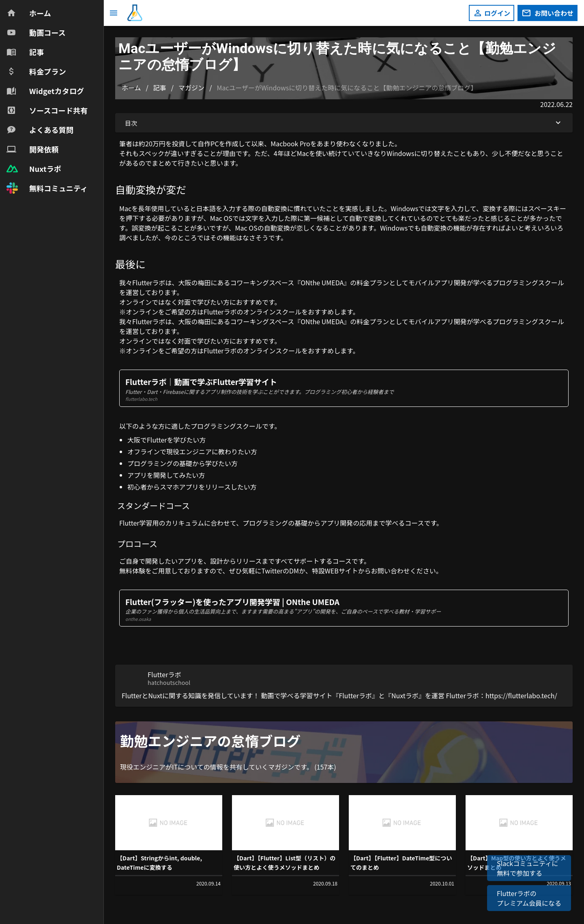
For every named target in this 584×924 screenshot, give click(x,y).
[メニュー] (114, 13)
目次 (344, 123)
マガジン (191, 88)
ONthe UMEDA (322, 282)
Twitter (272, 571)
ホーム (131, 88)
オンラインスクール (273, 312)
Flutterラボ (149, 282)
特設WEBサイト (335, 571)
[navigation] (52, 101)
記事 (160, 88)
